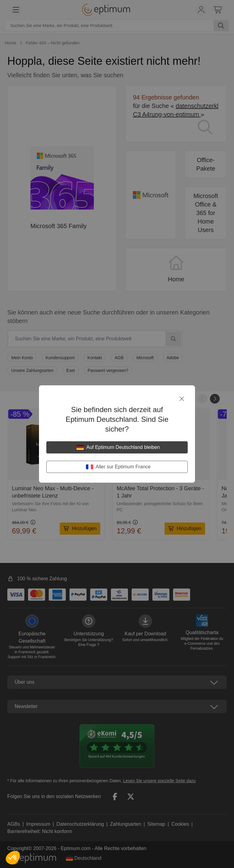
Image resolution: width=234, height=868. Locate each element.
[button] (13, 858)
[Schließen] (182, 399)
